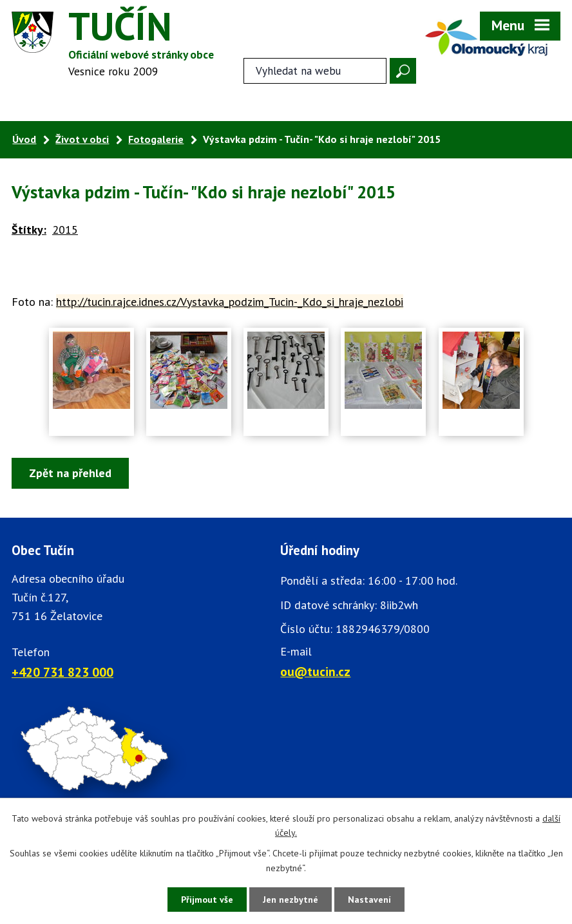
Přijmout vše (207, 900)
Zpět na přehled (70, 473)
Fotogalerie (156, 139)
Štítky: (29, 230)
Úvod (24, 139)
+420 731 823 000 (62, 672)
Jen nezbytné (291, 900)
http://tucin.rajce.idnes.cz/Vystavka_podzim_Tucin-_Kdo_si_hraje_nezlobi (230, 302)
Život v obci (82, 139)
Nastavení (369, 900)
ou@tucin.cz (315, 671)
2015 (65, 230)
